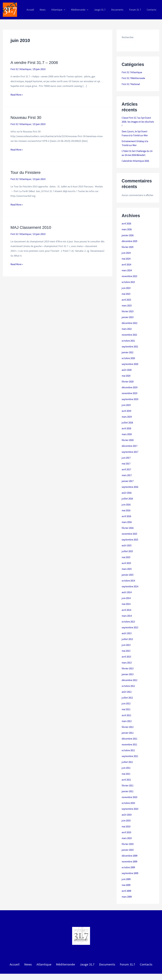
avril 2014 (127, 603)
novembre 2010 (130, 787)
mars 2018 (127, 430)
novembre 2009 (130, 851)
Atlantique (45, 953)
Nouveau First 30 (27, 117)
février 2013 (128, 661)
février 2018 (128, 436)
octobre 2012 (129, 678)
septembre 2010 (130, 799)
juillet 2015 (127, 545)
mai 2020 (127, 372)
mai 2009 (127, 874)
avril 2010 (127, 822)
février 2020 (128, 378)
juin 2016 (126, 499)
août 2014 (127, 586)
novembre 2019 (130, 390)
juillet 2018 (127, 418)
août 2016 (127, 488)
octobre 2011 (129, 741)
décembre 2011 (130, 730)
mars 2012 (127, 713)
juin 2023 (126, 286)
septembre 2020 (130, 361)
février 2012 (128, 718)
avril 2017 (127, 465)
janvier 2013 (128, 666)
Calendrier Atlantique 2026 (136, 160)
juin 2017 (126, 453)
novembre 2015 (130, 528)
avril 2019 (127, 407)
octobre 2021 (129, 338)
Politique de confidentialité (81, 972)
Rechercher (128, 37)
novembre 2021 (130, 332)
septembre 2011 (130, 747)
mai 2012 (127, 701)
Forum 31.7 (125, 953)
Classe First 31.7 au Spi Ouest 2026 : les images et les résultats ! (137, 121)
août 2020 (127, 367)
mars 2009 (127, 886)
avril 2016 (127, 511)
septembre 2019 (130, 395)
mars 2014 (127, 609)
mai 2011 (127, 764)
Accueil (18, 953)
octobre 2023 (129, 280)
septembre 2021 (130, 343)
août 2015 (127, 540)
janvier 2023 (128, 315)
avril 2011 (127, 770)
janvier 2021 (128, 349)
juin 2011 (126, 759)
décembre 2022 (130, 320)
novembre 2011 (130, 736)
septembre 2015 (130, 534)
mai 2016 (127, 505)
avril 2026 (127, 222)
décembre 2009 (130, 845)
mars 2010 (127, 828)
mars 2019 (127, 413)
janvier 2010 (128, 839)
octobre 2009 (129, 857)
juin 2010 (126, 810)
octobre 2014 (129, 574)
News (30, 953)
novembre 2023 (130, 274)
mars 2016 (127, 516)
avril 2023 (127, 297)
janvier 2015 (128, 568)
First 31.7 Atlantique (21, 69)
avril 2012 (127, 707)
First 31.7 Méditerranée (134, 78)
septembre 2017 (130, 447)
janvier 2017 (128, 476)
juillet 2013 (127, 632)
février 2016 (128, 522)
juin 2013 (126, 638)
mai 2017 (127, 459)
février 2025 (128, 245)
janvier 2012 (128, 724)
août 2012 (127, 684)
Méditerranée (66, 953)
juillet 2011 (127, 753)
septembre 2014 (130, 580)
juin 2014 (126, 591)
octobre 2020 (129, 355)
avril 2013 (127, 649)
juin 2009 (126, 868)
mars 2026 (127, 228)
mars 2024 (127, 268)
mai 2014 (127, 597)
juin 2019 (126, 401)
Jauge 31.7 (86, 953)
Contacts (143, 953)
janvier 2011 (128, 782)
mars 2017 (127, 470)
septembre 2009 (130, 862)
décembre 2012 (130, 672)
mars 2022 (127, 326)
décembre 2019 (130, 384)
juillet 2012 (127, 689)
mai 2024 (127, 257)
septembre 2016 (130, 482)
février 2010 (128, 834)
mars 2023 (127, 303)
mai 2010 (127, 816)
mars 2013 (127, 655)
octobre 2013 (129, 614)
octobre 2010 (129, 793)
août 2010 (127, 805)
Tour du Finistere (26, 172)
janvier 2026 (128, 234)
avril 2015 (127, 557)
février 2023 (128, 309)
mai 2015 (127, 551)
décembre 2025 (130, 240)
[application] (67, 10)
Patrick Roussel (153, 972)
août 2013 (127, 626)
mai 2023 (127, 292)
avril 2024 (127, 263)
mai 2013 (127, 643)
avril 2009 (127, 880)
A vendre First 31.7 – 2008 (35, 62)
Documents (105, 953)
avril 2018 (127, 424)
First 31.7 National (131, 84)
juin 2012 (126, 695)
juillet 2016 (127, 493)
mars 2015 (127, 563)
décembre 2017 (130, 441)
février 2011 (128, 776)
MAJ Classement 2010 (32, 227)
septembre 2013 (130, 620)
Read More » (17, 95)
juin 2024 (126, 251)
